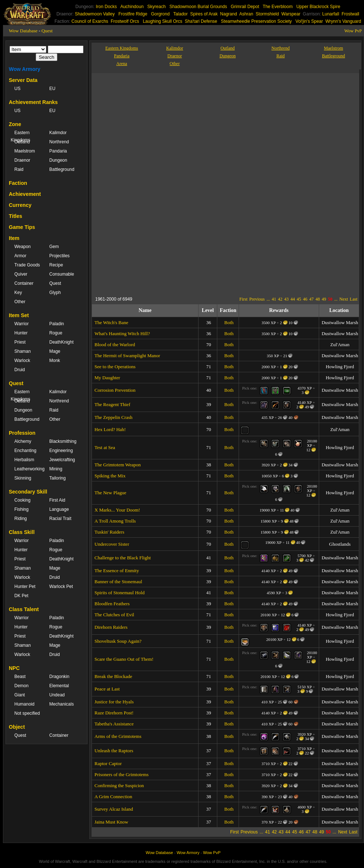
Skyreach (157, 7)
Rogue (56, 333)
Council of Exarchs (90, 21)
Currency (20, 205)
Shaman (23, 351)
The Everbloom (278, 7)
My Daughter (107, 378)
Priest (20, 342)
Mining (56, 469)
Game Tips (22, 227)
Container (24, 283)
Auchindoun (132, 7)
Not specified (27, 713)
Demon (22, 686)
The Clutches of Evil (114, 615)
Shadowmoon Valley (95, 14)
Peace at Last (107, 689)
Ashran (246, 14)
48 (318, 299)
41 (274, 299)
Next (344, 299)
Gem (54, 247)
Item (14, 238)
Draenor (22, 160)
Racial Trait (60, 519)
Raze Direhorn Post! (114, 713)
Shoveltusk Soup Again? (118, 641)
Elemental (59, 686)
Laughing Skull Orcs (162, 21)
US (17, 89)
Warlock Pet (61, 587)
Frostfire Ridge (133, 14)
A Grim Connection (113, 797)
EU (52, 89)
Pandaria (58, 151)
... (268, 299)
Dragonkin (59, 677)
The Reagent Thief (112, 404)
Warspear (291, 14)
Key (18, 293)
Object (17, 727)
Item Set (19, 315)
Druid (20, 370)
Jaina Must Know (111, 822)
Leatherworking (28, 469)
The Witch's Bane (111, 322)
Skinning (23, 478)
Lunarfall (331, 14)
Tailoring (58, 478)
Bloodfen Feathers (112, 604)
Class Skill (22, 532)
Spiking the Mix (110, 476)
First (243, 299)
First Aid (57, 500)
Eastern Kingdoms (20, 136)
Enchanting (25, 451)
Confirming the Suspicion (119, 785)
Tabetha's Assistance (114, 724)
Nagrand (229, 14)
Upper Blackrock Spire (318, 7)
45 (299, 299)
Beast (20, 677)
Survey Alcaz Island (114, 809)
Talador (180, 14)
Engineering (61, 451)
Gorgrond (160, 14)
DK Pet (21, 596)
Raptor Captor (108, 763)
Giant (20, 695)
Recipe (56, 265)
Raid (19, 169)
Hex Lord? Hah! (110, 429)
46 (305, 299)
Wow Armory (25, 69)
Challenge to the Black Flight (123, 558)
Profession (22, 433)
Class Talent (24, 609)
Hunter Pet (25, 587)
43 (286, 299)
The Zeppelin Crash (113, 417)
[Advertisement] (197, 242)
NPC (14, 668)
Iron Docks (106, 7)
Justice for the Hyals (114, 702)
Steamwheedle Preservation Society (256, 21)
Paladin (57, 324)
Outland (22, 142)
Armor (20, 256)
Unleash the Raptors (114, 751)
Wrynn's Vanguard (343, 21)
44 (293, 299)
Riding (21, 519)
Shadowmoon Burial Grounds (198, 7)
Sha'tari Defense (201, 21)
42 (280, 299)
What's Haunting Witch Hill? (122, 333)
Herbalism (24, 460)
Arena (122, 64)
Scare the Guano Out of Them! (124, 659)
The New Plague (110, 493)
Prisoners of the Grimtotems (122, 774)
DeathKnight (61, 342)
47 (311, 299)
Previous (257, 299)
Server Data (23, 80)
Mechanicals (62, 704)
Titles (15, 216)
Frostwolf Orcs (125, 21)
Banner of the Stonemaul (118, 582)
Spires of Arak (204, 14)
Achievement (25, 194)
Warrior (22, 324)
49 (324, 299)
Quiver (21, 274)
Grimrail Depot (245, 7)
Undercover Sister (112, 544)
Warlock (22, 361)
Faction (18, 183)
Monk (55, 361)
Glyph (55, 293)
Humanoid (24, 704)
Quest (47, 31)
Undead (57, 695)
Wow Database (23, 31)
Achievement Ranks (33, 102)
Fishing (22, 509)
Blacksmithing (63, 441)
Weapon (22, 247)
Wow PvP (353, 31)
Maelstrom (25, 151)
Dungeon (58, 160)
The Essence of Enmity (117, 571)
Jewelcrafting (62, 460)
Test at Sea (105, 447)
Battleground (62, 169)
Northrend (59, 142)
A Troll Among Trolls (115, 521)
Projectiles (59, 256)
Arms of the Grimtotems (118, 736)
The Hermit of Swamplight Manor (127, 356)
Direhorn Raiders (111, 627)
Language (59, 509)
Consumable (62, 274)
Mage (55, 351)
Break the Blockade (113, 676)
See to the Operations (115, 367)
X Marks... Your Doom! (117, 510)
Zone (15, 124)
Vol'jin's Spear (309, 21)
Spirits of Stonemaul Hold (119, 593)
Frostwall (350, 14)
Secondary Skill (28, 492)
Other (20, 302)
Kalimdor (58, 133)
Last (354, 299)
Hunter (21, 333)
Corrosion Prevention (115, 390)
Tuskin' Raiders (109, 532)
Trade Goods (27, 265)
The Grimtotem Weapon (118, 465)
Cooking (22, 500)
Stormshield (267, 14)
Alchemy (23, 441)
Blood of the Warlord (115, 345)
